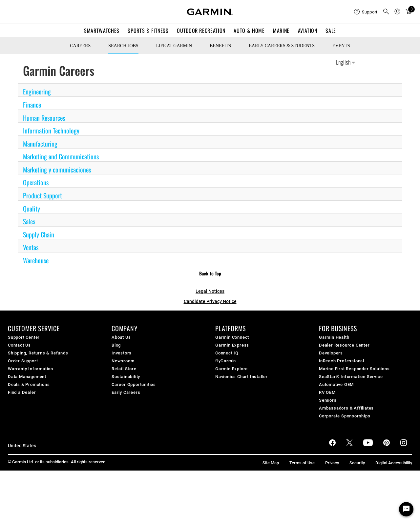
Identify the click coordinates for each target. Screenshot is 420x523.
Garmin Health (334, 337)
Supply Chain (39, 234)
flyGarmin (226, 361)
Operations (36, 182)
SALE (331, 30)
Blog (116, 345)
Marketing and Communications (61, 156)
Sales (29, 221)
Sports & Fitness (148, 30)
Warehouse (36, 260)
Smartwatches (102, 30)
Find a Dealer (22, 392)
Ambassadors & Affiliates (346, 408)
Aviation (308, 30)
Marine (281, 30)
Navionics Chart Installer (241, 377)
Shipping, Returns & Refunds (38, 353)
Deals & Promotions (29, 384)
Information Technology (51, 131)
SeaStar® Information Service (351, 377)
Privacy (332, 463)
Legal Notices (210, 291)
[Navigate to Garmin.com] (210, 12)
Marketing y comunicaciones (57, 170)
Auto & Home (249, 30)
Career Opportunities (134, 384)
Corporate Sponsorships (345, 416)
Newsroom (123, 361)
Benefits (220, 46)
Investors (122, 353)
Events (341, 46)
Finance (32, 105)
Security (357, 463)
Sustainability (126, 377)
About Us (121, 337)
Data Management (27, 377)
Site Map (271, 463)
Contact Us (19, 345)
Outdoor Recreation (201, 30)
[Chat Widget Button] (406, 509)
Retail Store (124, 369)
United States (22, 446)
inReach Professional (342, 361)
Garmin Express (232, 345)
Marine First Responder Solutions (354, 369)
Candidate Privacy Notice (210, 301)
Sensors (328, 400)
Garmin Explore (231, 369)
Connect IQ (227, 353)
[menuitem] (366, 12)
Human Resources (44, 118)
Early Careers (126, 392)
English (346, 62)
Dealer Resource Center (344, 345)
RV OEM (327, 392)
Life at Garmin (174, 46)
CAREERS (80, 46)
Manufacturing (40, 144)
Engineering (37, 91)
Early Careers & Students (282, 46)
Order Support (23, 361)
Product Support (42, 195)
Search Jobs (123, 46)
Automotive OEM (336, 384)
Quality (31, 209)
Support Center (24, 337)
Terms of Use (302, 463)
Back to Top (210, 273)
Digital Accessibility (394, 463)
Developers (331, 353)
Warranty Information (31, 369)
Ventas (31, 247)
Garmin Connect (232, 337)
